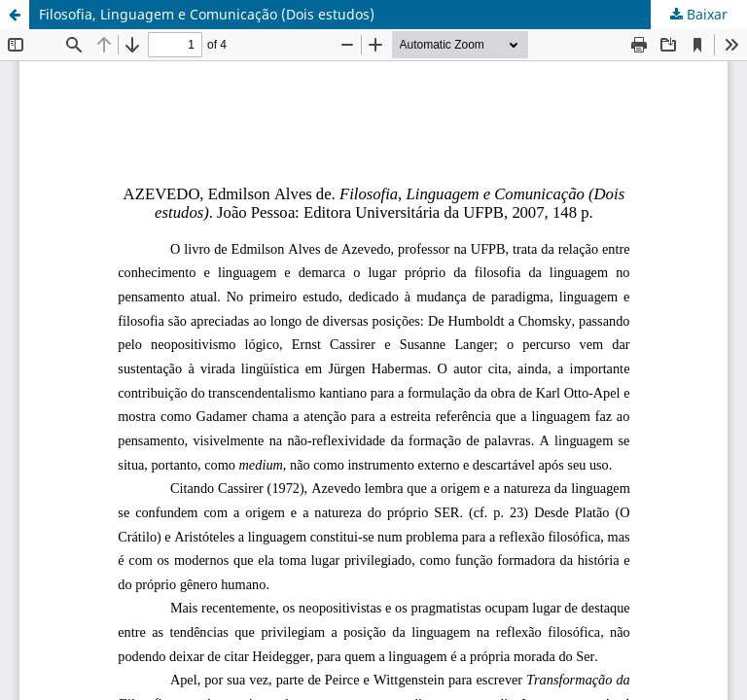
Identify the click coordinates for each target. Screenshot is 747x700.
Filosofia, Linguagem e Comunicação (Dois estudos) (207, 14)
